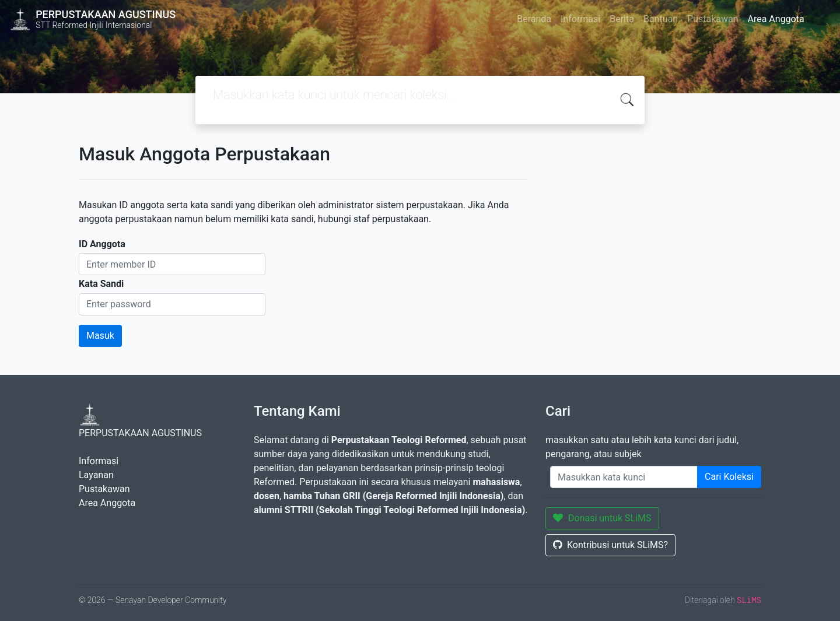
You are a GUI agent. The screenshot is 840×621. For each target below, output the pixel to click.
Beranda (534, 19)
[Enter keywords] (624, 477)
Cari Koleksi (729, 477)
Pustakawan (713, 19)
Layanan (96, 475)
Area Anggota (776, 19)
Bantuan (661, 19)
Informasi (580, 19)
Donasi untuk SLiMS (602, 518)
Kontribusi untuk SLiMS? (610, 545)
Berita (622, 19)
